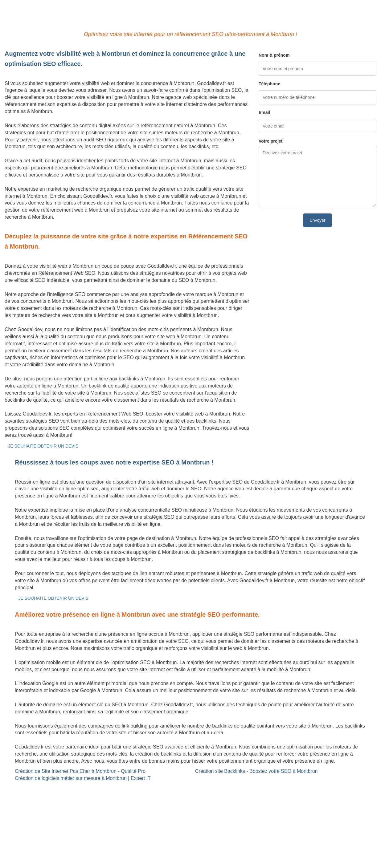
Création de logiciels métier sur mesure (47, 795)
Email (264, 112)
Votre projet (271, 141)
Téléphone (269, 84)
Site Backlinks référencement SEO (169, 788)
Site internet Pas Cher (29, 788)
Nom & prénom (274, 55)
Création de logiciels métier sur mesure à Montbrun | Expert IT (83, 778)
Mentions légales (190, 839)
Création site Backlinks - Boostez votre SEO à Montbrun (256, 771)
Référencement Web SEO (160, 795)
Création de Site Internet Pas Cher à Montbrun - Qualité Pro (80, 771)
